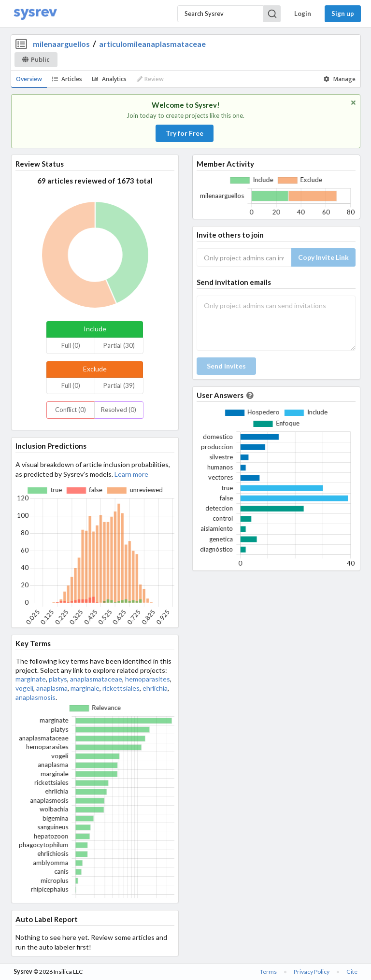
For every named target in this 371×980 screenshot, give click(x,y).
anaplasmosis (36, 697)
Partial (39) (119, 385)
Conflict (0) (71, 410)
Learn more (131, 474)
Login (303, 14)
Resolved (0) (119, 410)
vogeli (24, 688)
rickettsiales (121, 688)
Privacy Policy (312, 972)
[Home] (35, 14)
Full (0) (71, 345)
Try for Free (185, 133)
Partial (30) (119, 345)
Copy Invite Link (323, 257)
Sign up (343, 14)
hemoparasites (148, 679)
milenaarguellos (61, 44)
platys (58, 679)
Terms (268, 972)
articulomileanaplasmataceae (152, 44)
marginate (31, 679)
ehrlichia (155, 688)
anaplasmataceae (96, 679)
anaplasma (52, 688)
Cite (352, 972)
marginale (85, 688)
